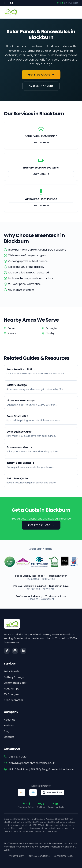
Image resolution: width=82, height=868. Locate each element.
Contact (9, 737)
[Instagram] (15, 651)
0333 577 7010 (41, 86)
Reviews (9, 725)
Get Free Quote (41, 74)
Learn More (41, 142)
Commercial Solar (15, 683)
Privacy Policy (16, 856)
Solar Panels (11, 671)
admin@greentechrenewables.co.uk (29, 763)
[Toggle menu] (75, 12)
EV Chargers (12, 694)
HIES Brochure (52, 792)
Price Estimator (13, 700)
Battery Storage (14, 677)
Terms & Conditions (39, 856)
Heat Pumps (11, 689)
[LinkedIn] (23, 651)
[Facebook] (7, 651)
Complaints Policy (63, 856)
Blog (7, 731)
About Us (9, 720)
